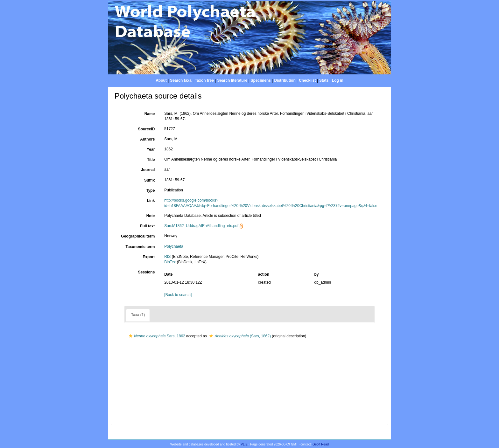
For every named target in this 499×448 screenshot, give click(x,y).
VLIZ (244, 444)
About (161, 80)
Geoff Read (321, 444)
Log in (338, 80)
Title (151, 160)
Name (150, 114)
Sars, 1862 (156, 336)
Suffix (149, 180)
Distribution (285, 80)
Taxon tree (204, 80)
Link (151, 201)
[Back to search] (178, 295)
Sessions (147, 272)
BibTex (170, 262)
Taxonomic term (140, 247)
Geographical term (138, 236)
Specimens (261, 80)
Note (151, 216)
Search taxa (181, 80)
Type (150, 190)
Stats (324, 80)
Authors (147, 139)
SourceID (147, 129)
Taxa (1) (138, 315)
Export (149, 257)
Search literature (232, 80)
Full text (147, 226)
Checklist (307, 80)
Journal (148, 170)
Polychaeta (174, 246)
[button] (131, 336)
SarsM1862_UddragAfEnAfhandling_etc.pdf (201, 226)
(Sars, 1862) (239, 336)
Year (151, 149)
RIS (167, 257)
